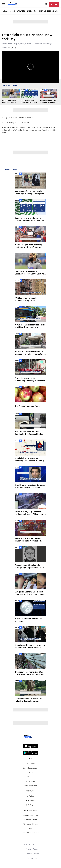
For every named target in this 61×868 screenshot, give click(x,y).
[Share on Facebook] (9, 48)
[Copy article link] (16, 48)
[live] (54, 5)
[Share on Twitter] (12, 48)
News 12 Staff (7, 44)
